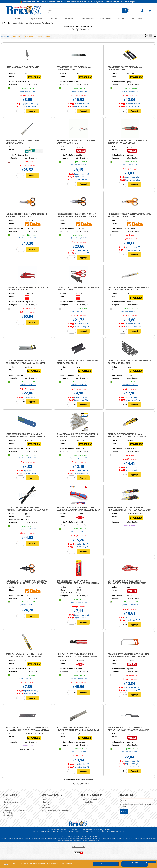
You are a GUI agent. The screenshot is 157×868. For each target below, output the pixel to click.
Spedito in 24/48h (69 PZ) (130, 165)
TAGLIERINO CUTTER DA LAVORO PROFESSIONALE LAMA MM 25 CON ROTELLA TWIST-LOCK (78, 584)
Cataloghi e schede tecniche (15, 811)
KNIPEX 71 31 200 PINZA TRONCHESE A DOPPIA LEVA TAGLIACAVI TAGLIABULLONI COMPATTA (77, 657)
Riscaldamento (107, 19)
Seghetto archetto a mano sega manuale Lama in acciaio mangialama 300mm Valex (128, 730)
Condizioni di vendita (90, 800)
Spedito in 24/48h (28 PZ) (27, 238)
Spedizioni (47, 805)
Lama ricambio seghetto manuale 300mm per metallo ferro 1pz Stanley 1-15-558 (27, 437)
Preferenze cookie (79, 847)
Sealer (27, 517)
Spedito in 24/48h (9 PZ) (27, 92)
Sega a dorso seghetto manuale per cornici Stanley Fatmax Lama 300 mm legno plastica (25, 364)
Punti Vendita (9, 805)
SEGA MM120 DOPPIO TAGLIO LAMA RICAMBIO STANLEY (125, 69)
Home (15, 19)
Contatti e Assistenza (12, 803)
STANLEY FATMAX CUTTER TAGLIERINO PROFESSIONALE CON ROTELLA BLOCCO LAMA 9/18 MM (130, 510)
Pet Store (123, 19)
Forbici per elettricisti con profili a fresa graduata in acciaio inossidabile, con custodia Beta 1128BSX (78, 217)
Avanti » (84, 30)
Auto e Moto (52, 19)
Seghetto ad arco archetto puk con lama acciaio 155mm (76, 142)
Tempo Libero (139, 19)
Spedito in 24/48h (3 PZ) (28, 385)
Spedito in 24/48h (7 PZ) (28, 605)
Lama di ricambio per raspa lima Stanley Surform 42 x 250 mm (130, 362)
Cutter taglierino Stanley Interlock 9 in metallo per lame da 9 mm (128, 289)
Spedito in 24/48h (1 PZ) (79, 603)
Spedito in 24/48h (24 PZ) (130, 752)
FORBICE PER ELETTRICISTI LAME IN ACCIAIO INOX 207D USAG (78, 289)
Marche (7, 808)
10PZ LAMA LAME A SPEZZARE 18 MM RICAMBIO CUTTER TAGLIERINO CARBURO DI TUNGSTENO (78, 730)
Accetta (135, 862)
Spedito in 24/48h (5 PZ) (79, 92)
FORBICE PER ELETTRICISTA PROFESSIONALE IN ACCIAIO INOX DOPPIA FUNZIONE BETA (26, 583)
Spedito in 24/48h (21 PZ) (79, 165)
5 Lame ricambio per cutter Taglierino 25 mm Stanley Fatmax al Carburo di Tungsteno (77, 437)
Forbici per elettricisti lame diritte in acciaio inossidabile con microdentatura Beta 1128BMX (26, 217)
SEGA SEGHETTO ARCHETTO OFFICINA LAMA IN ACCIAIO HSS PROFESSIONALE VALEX (129, 656)
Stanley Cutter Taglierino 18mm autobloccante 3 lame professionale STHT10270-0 (128, 437)
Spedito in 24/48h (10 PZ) (79, 459)
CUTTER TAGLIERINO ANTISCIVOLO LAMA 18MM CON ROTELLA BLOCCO (127, 142)
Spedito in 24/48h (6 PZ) (79, 385)
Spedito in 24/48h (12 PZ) (130, 605)
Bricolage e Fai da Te (32, 19)
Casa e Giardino (69, 19)
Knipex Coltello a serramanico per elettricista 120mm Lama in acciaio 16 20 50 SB (78, 510)
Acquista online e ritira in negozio (56, 811)
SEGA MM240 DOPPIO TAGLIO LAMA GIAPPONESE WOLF (23, 142)
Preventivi (47, 803)
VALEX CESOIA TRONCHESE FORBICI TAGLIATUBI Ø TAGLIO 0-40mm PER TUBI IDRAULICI (127, 584)
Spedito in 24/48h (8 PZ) (79, 238)
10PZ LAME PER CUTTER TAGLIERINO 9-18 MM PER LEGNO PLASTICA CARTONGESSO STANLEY (27, 729)
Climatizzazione (88, 19)
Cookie (6, 865)
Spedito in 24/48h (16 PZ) (79, 312)
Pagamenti (47, 800)
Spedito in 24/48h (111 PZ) (27, 459)
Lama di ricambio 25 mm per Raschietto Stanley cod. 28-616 (78, 362)
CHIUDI (151, 862)
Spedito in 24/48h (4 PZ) (130, 92)
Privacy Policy (88, 803)
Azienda (7, 800)
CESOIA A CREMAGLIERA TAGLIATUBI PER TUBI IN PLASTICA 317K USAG (28, 289)
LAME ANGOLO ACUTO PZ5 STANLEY (23, 68)
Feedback (47, 808)
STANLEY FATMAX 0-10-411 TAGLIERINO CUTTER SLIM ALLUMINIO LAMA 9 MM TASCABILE (24, 657)
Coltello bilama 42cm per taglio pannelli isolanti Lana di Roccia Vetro (27, 509)
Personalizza (106, 864)
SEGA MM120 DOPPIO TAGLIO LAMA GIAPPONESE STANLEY (74, 69)
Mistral (78, 591)
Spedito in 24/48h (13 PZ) (27, 679)
